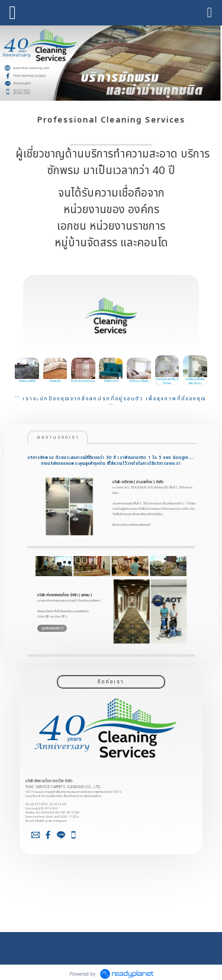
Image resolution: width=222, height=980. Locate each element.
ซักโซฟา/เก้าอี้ (111, 381)
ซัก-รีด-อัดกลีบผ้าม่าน (83, 381)
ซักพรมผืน (55, 381)
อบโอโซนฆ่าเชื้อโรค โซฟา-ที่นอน (195, 381)
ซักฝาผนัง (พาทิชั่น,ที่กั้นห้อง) (167, 381)
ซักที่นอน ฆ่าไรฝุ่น (139, 381)
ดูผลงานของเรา (52, 628)
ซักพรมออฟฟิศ (27, 381)
